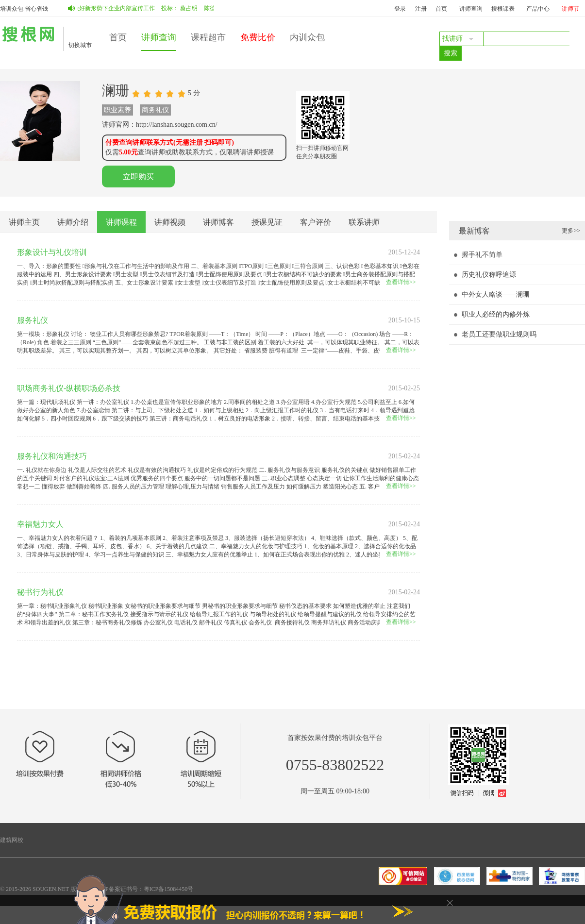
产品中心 (538, 9)
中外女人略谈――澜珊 (496, 294)
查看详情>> (401, 282)
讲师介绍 (73, 222)
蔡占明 (191, 8)
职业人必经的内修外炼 (496, 314)
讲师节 (570, 9)
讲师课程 (121, 222)
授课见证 (267, 222)
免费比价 (258, 37)
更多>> (571, 231)
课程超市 (208, 37)
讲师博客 (218, 222)
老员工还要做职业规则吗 (499, 334)
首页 (441, 9)
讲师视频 (170, 222)
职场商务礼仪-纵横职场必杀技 (69, 388)
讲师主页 (24, 222)
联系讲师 (364, 222)
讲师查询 (471, 9)
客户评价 (316, 222)
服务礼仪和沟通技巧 (52, 456)
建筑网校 (12, 840)
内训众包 (307, 37)
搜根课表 (503, 9)
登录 (400, 9)
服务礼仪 (33, 320)
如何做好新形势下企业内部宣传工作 (110, 8)
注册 (421, 9)
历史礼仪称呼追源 (489, 275)
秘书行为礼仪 (40, 592)
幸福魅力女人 (40, 524)
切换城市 (80, 45)
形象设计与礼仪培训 (52, 252)
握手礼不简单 (482, 255)
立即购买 (138, 176)
